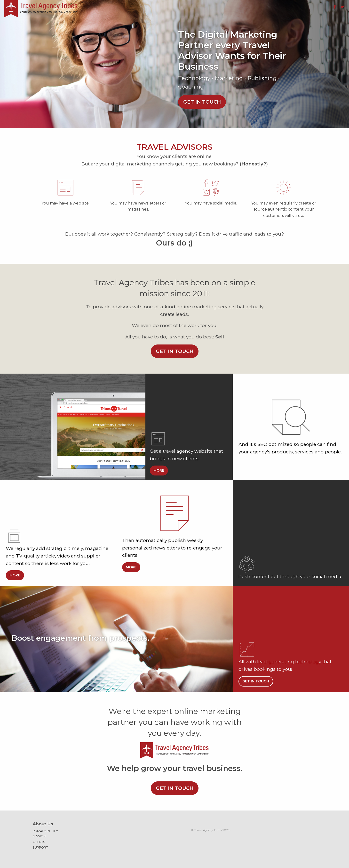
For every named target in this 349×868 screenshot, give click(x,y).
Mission (39, 836)
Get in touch (202, 102)
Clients (39, 842)
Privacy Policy (45, 831)
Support (40, 848)
